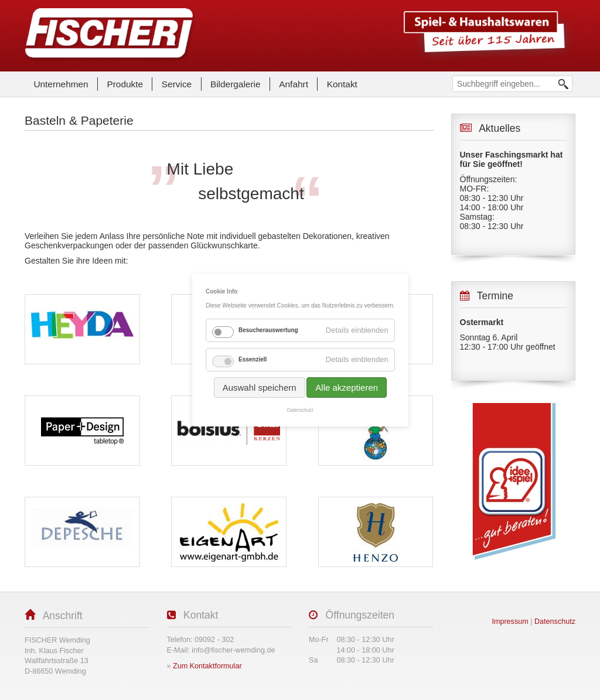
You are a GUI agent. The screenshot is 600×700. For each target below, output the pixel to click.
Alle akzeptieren (347, 387)
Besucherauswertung (268, 330)
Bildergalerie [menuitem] (236, 84)
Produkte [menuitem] (125, 84)
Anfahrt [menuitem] (294, 84)
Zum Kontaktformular (207, 666)
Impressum (510, 622)
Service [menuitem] (177, 84)
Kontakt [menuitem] (342, 84)
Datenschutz (300, 410)
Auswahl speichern (259, 387)
